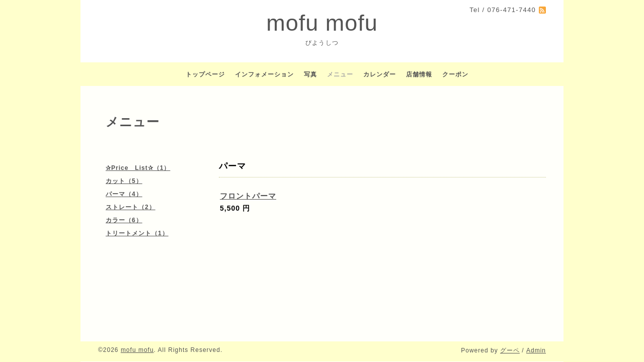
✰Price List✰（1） (138, 168)
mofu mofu (322, 23)
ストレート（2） (131, 207)
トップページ (205, 74)
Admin (536, 350)
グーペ (510, 350)
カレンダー (380, 74)
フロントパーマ (248, 196)
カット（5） (124, 181)
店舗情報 (419, 74)
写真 (310, 74)
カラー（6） (124, 220)
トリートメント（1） (137, 233)
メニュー (340, 74)
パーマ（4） (124, 194)
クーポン (455, 74)
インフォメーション (264, 74)
